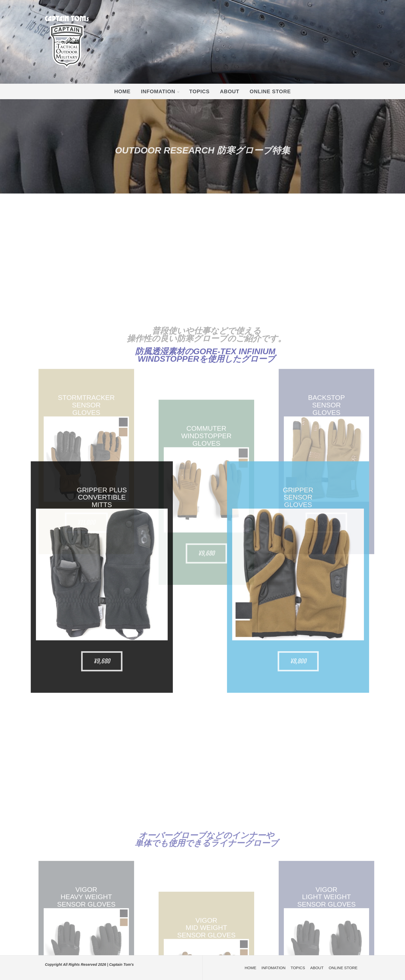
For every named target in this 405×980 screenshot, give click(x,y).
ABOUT (229, 91)
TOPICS (200, 91)
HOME (122, 91)
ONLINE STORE (270, 91)
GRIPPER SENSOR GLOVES (386, 497)
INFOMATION (160, 91)
